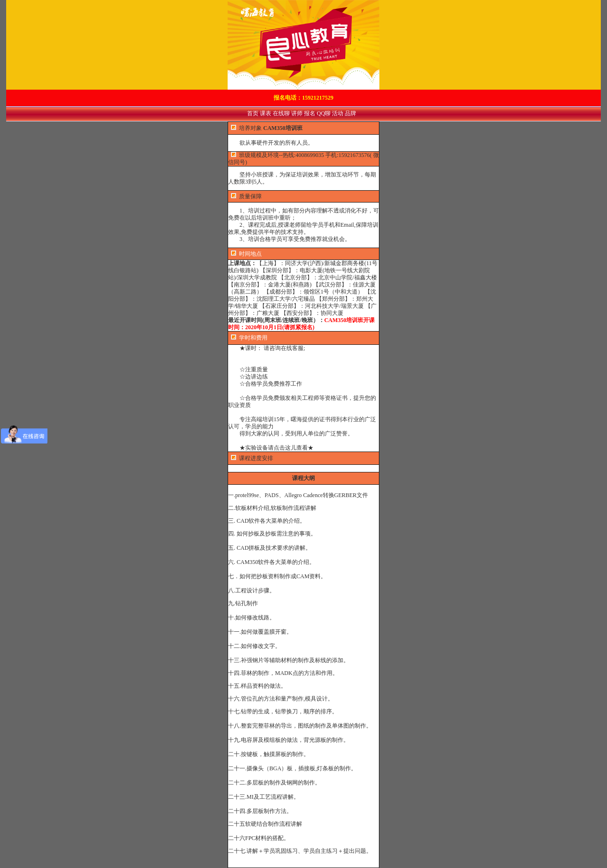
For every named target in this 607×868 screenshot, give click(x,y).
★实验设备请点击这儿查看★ (271, 448)
